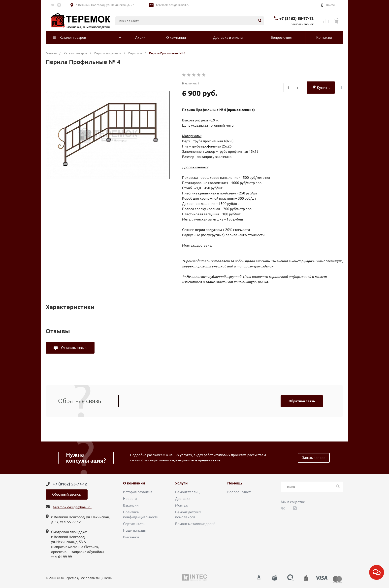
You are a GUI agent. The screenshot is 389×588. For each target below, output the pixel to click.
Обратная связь (302, 401)
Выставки (131, 537)
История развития (138, 492)
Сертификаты (134, 524)
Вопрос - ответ (239, 492)
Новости (130, 499)
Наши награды (135, 530)
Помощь (235, 483)
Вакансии (131, 505)
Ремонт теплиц (187, 492)
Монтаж (182, 505)
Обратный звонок (67, 494)
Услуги (181, 483)
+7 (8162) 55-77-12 (296, 18)
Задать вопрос (314, 458)
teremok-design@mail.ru (173, 5)
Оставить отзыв (73, 348)
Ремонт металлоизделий (195, 524)
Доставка (183, 499)
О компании (134, 483)
